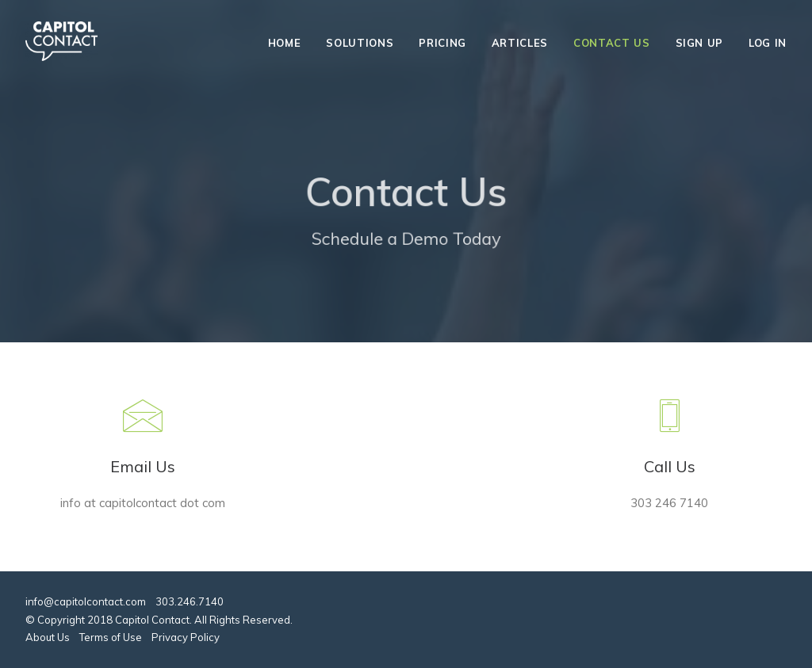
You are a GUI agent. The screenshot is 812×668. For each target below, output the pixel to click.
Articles (520, 43)
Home (285, 43)
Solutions (360, 43)
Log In (768, 43)
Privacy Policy (186, 637)
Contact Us (612, 43)
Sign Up (700, 43)
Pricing (442, 43)
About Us (48, 637)
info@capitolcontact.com (86, 601)
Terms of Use (111, 637)
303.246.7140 (190, 601)
